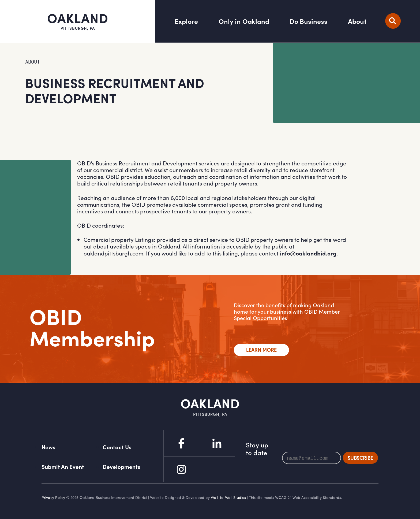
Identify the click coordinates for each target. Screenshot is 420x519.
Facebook (181, 443)
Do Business (308, 21)
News (48, 447)
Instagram (181, 469)
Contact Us (117, 447)
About (357, 21)
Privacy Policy (53, 497)
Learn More (261, 350)
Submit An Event (63, 467)
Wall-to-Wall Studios (228, 497)
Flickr (217, 469)
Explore (186, 21)
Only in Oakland (244, 21)
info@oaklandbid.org (308, 253)
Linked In (217, 443)
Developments (121, 467)
